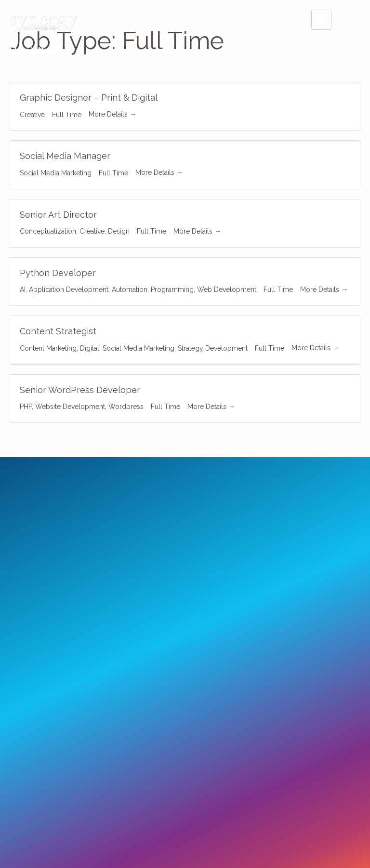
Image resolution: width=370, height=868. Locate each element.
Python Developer (58, 273)
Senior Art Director (58, 215)
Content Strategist (58, 331)
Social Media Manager (65, 156)
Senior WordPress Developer (80, 390)
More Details (112, 114)
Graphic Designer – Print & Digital (89, 98)
